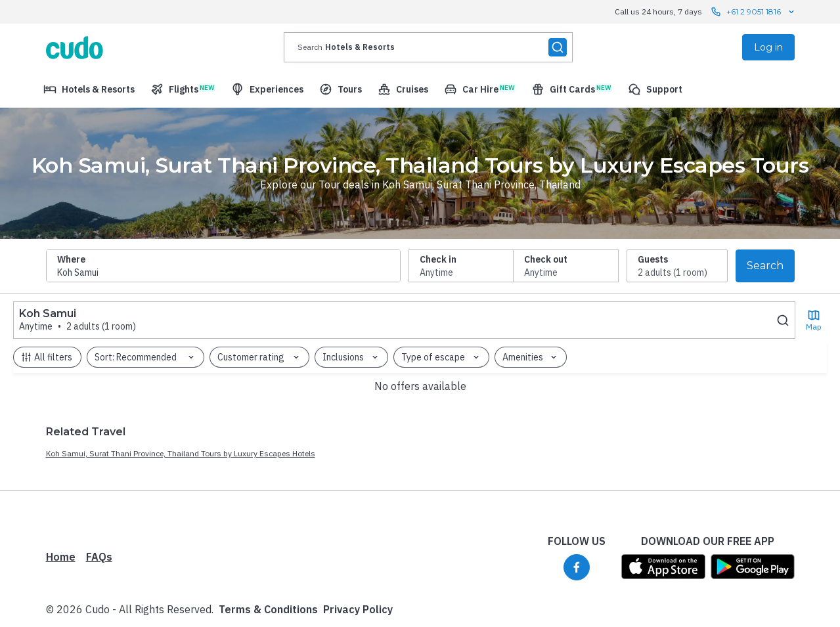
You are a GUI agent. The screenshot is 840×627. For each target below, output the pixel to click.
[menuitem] (89, 89)
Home (61, 483)
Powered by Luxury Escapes (117, 609)
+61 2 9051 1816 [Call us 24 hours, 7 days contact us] (754, 12)
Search (765, 266)
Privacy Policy (358, 535)
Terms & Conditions (268, 535)
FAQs (99, 483)
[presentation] (428, 47)
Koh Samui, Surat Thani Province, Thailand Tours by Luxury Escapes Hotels (181, 379)
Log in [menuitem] (768, 47)
